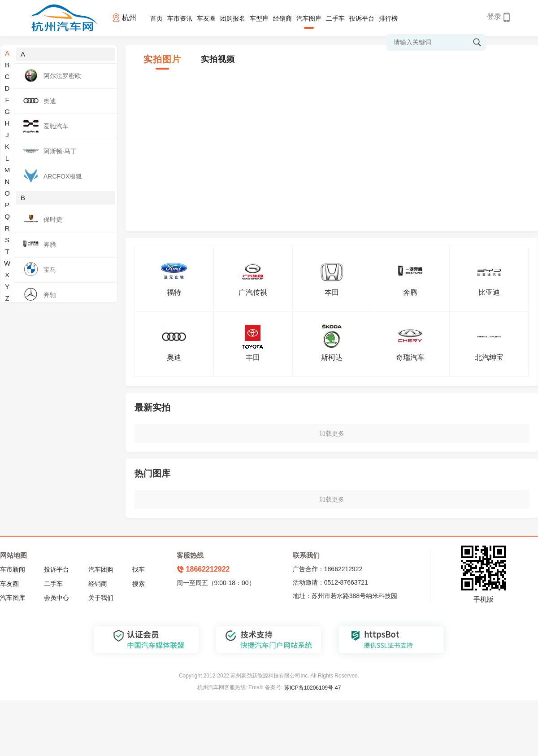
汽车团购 (101, 569)
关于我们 (101, 598)
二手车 (335, 18)
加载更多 (332, 433)
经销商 (282, 18)
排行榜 (388, 18)
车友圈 (206, 18)
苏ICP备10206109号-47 (313, 688)
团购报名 (233, 18)
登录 (494, 16)
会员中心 (56, 598)
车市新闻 (13, 569)
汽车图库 (309, 18)
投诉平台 (362, 18)
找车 (139, 569)
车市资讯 (180, 18)
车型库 (259, 18)
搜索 (139, 584)
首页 (156, 18)
